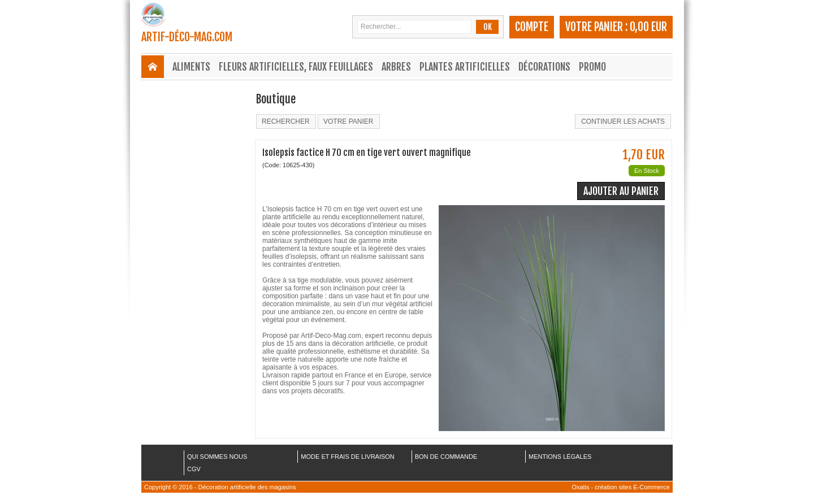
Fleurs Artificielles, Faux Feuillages (296, 67)
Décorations (544, 67)
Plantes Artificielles (465, 67)
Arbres (396, 67)
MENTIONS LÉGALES (560, 457)
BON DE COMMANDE (446, 457)
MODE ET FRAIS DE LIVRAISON (347, 457)
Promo (592, 67)
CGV (194, 469)
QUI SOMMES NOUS (217, 457)
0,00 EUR (648, 27)
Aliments (191, 67)
